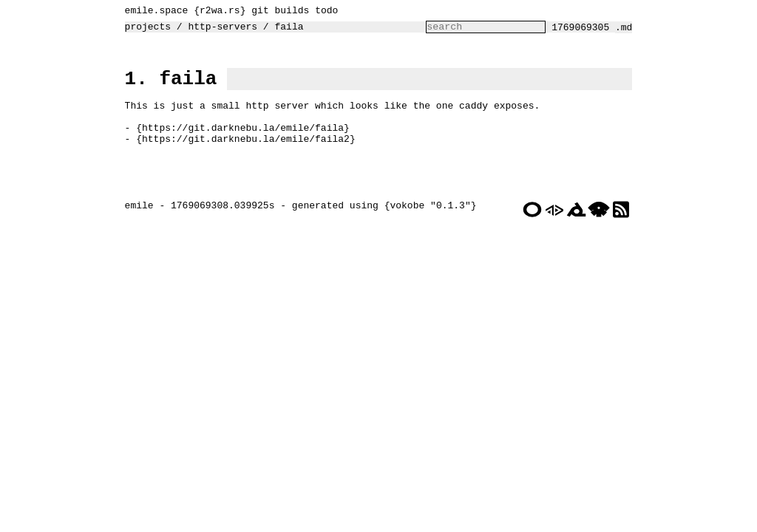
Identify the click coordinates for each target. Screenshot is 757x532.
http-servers (219, 30)
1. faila (167, 86)
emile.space (153, 12)
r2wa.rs (216, 12)
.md (627, 31)
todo (323, 12)
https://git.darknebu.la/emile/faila (239, 144)
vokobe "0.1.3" (426, 237)
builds (288, 12)
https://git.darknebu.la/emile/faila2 (242, 157)
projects (144, 30)
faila (285, 30)
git (256, 12)
